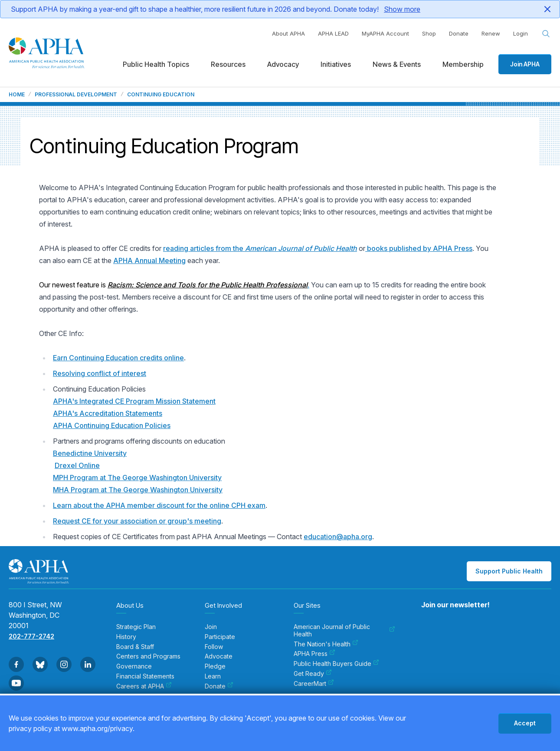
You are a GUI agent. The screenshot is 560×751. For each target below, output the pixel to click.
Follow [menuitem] (214, 647)
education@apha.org (338, 537)
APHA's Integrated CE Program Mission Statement (134, 401)
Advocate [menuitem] (219, 656)
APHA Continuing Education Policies (112, 425)
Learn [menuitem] (213, 676)
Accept (525, 723)
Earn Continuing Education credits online (118, 358)
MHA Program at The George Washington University (138, 490)
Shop (429, 33)
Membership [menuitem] (463, 64)
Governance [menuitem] (134, 666)
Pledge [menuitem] (215, 666)
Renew (491, 33)
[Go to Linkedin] (88, 664)
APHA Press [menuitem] (314, 654)
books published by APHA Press (419, 248)
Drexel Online (77, 465)
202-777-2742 (31, 636)
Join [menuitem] (211, 627)
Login (521, 33)
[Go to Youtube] (16, 683)
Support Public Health (509, 571)
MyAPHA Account (385, 33)
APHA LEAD (333, 33)
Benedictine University (90, 453)
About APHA (288, 33)
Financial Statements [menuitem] (145, 676)
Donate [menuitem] (219, 686)
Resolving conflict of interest (100, 373)
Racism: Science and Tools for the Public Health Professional (208, 285)
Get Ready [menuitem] (313, 674)
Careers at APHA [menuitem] (144, 686)
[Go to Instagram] (64, 664)
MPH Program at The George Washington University (137, 478)
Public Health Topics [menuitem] (156, 64)
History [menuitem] (126, 637)
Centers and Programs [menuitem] (148, 656)
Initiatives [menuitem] (336, 64)
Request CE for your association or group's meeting (137, 521)
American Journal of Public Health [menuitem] (344, 631)
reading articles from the (260, 248)
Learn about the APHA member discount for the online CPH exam (159, 505)
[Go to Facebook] (16, 664)
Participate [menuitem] (220, 637)
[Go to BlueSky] (40, 664)
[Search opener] (546, 34)
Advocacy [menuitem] (283, 64)
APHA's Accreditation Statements (108, 413)
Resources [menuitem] (228, 64)
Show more (402, 9)
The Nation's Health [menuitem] (326, 644)
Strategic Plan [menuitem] (136, 627)
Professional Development (76, 95)
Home (17, 95)
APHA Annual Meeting (149, 260)
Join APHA (525, 64)
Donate (459, 33)
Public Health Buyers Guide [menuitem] (336, 664)
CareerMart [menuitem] (314, 684)
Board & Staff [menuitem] (135, 647)
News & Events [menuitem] (397, 64)
